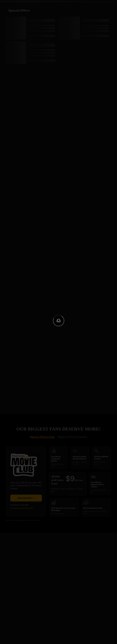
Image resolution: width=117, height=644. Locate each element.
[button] (59, 321)
